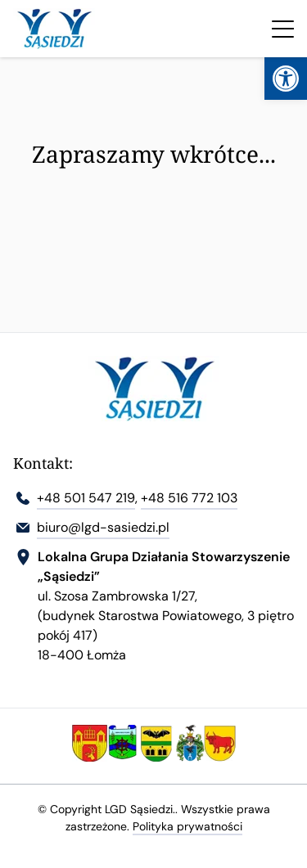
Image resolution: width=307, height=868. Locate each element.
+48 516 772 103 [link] (189, 498)
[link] (286, 79)
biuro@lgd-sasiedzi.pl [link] (103, 527)
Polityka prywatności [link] (187, 826)
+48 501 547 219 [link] (86, 498)
